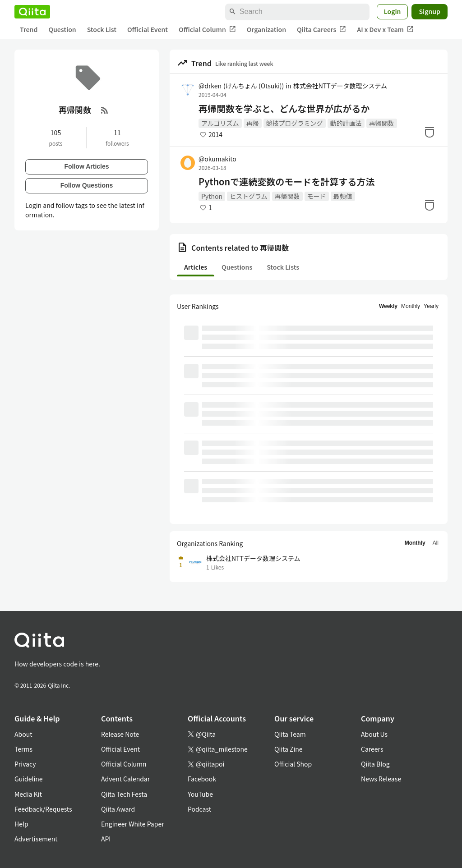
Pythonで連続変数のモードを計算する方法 (286, 182)
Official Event (148, 29)
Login (393, 11)
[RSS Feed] (105, 110)
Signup (430, 11)
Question (62, 29)
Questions (237, 267)
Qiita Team (290, 734)
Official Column (207, 30)
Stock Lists (283, 267)
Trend (29, 29)
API (106, 839)
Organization (266, 29)
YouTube (200, 794)
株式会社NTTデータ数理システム (340, 86)
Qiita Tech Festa (124, 794)
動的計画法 (346, 123)
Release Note (120, 734)
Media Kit (28, 794)
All (436, 543)
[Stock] (430, 132)
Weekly (388, 306)
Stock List (102, 29)
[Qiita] (32, 12)
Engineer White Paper (133, 824)
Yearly (431, 306)
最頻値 (343, 196)
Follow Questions (87, 185)
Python (212, 196)
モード (317, 196)
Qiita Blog (375, 764)
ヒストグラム (249, 196)
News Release (381, 779)
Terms (23, 749)
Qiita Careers (321, 30)
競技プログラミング (295, 123)
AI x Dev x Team (385, 30)
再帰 (253, 123)
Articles (196, 267)
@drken (241, 86)
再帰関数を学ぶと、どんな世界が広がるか (284, 109)
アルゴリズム (220, 123)
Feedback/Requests (43, 809)
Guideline (29, 779)
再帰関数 (382, 123)
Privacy (25, 764)
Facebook (202, 779)
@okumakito (217, 159)
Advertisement (36, 839)
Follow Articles (86, 166)
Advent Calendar (125, 779)
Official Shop (293, 764)
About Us (374, 734)
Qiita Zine (289, 749)
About (23, 734)
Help (21, 824)
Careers (372, 749)
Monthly (411, 306)
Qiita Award (118, 809)
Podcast (199, 809)
